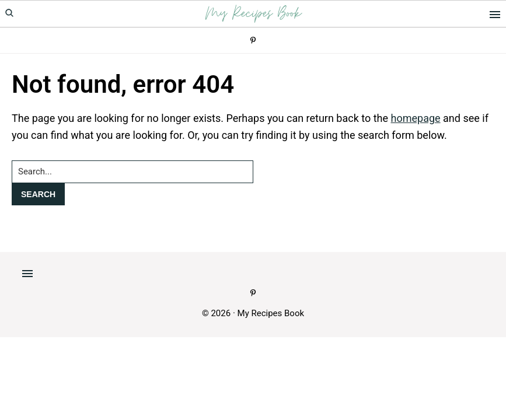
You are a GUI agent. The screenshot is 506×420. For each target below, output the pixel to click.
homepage (416, 118)
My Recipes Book (253, 14)
